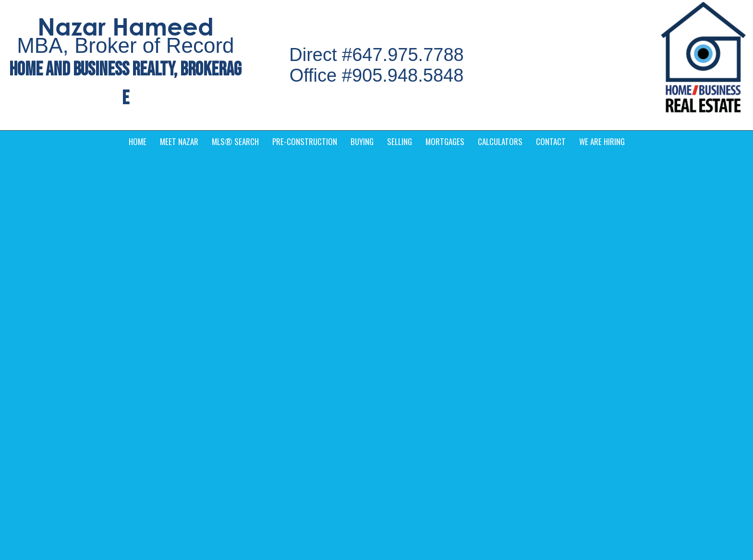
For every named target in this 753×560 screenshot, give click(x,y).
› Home (396, 367)
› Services (400, 388)
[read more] (227, 223)
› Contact (577, 388)
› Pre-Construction (590, 408)
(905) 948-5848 (197, 431)
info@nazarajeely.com (207, 405)
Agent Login (690, 486)
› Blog (393, 408)
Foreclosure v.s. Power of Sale (86, 171)
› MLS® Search (586, 367)
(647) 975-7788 (197, 418)
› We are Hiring (407, 428)
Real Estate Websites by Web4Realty (611, 486)
